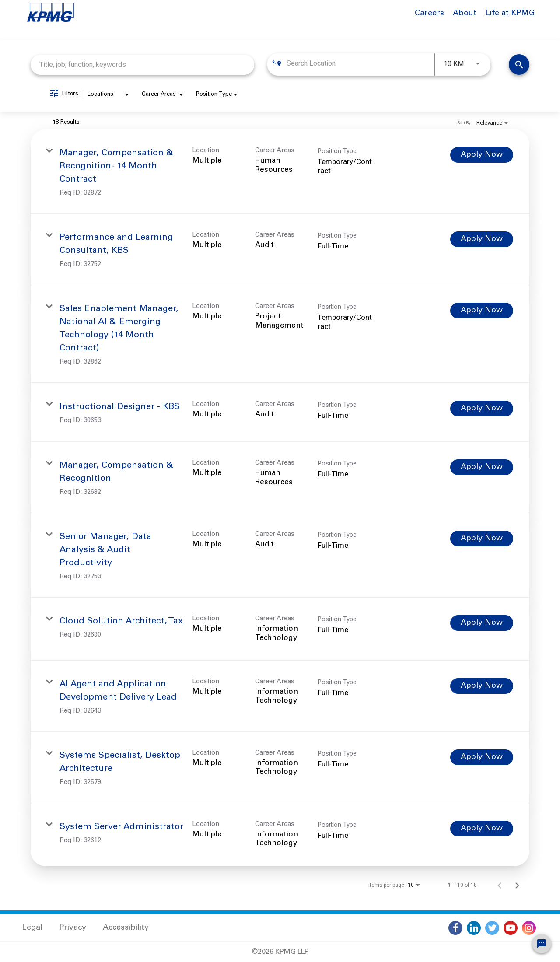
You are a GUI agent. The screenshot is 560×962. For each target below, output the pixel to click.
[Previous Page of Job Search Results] (500, 885)
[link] (280, 172)
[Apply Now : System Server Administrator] (482, 829)
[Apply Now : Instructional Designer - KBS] (482, 409)
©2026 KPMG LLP (280, 952)
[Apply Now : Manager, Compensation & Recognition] (482, 467)
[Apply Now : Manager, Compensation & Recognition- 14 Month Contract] (482, 155)
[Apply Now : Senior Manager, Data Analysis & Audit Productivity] (482, 539)
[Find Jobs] (519, 65)
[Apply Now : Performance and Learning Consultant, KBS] (482, 239)
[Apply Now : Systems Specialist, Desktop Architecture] (482, 757)
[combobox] (142, 65)
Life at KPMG (510, 14)
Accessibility (126, 928)
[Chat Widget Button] (542, 944)
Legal (32, 928)
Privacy (73, 928)
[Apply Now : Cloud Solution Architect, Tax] (482, 623)
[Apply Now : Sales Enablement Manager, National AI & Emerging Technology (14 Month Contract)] (482, 311)
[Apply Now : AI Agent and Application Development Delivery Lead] (482, 686)
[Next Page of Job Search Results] (517, 885)
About (465, 14)
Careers (429, 14)
